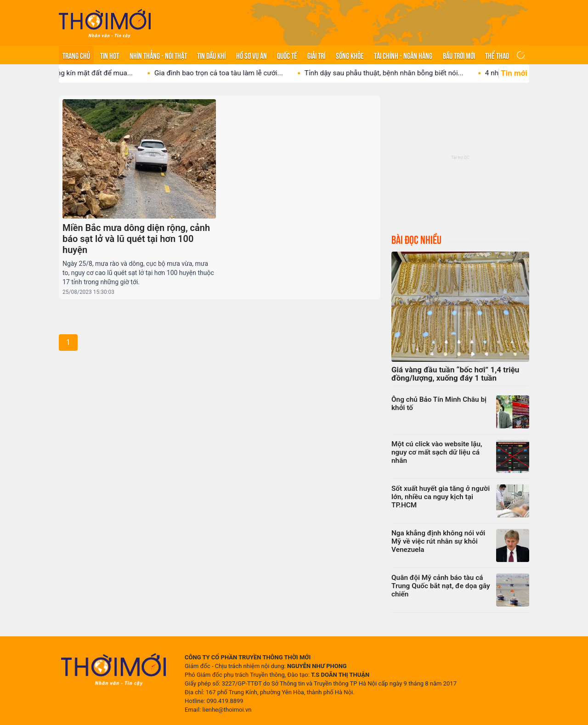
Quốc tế (287, 55)
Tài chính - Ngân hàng (403, 55)
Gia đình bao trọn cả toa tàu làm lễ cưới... (226, 73)
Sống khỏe (350, 55)
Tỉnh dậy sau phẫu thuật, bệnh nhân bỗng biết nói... (391, 73)
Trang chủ (76, 55)
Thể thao (497, 55)
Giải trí (316, 55)
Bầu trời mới (459, 55)
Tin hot (110, 55)
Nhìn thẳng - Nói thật (158, 55)
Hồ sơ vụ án (252, 55)
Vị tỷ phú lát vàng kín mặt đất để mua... (79, 73)
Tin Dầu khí (211, 55)
